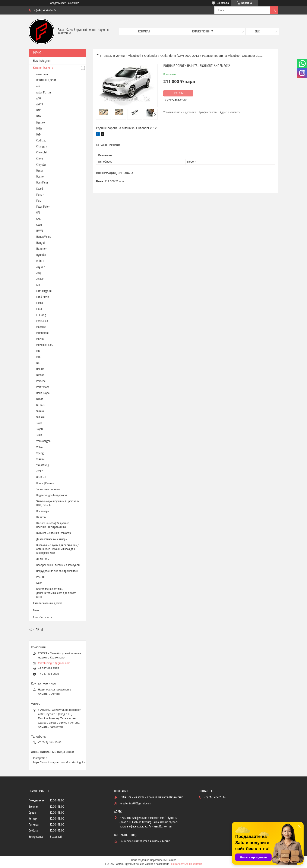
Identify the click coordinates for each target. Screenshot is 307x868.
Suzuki (40, 411)
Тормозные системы (48, 489)
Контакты (144, 32)
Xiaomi (40, 459)
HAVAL (40, 231)
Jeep (39, 273)
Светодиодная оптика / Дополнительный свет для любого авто (56, 593)
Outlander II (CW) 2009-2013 (180, 56)
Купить (178, 93)
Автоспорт (42, 74)
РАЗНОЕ (41, 577)
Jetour (40, 279)
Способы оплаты (43, 618)
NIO (38, 363)
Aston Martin (44, 93)
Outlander (151, 56)
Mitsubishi (134, 56)
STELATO (41, 405)
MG (38, 351)
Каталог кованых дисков (48, 603)
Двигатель (42, 559)
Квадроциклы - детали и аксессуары (58, 565)
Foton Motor (43, 207)
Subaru (40, 417)
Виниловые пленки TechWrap (54, 533)
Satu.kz (172, 860)
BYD (38, 135)
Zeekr (39, 471)
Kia (38, 285)
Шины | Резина (45, 484)
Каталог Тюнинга (43, 68)
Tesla (39, 435)
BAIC (39, 111)
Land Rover (43, 297)
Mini (39, 357)
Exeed (40, 189)
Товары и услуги (113, 56)
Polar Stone (43, 387)
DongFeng (42, 183)
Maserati (41, 327)
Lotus (39, 309)
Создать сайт (58, 3)
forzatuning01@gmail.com (54, 663)
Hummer (41, 249)
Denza (40, 171)
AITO (39, 99)
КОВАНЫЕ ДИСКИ (46, 80)
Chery (40, 159)
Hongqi (41, 243)
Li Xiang (41, 315)
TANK (39, 423)
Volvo (39, 447)
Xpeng (40, 453)
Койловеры (43, 511)
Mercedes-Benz (45, 345)
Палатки (41, 517)
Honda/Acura (44, 237)
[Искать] (274, 10)
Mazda (40, 339)
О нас (36, 610)
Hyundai (41, 255)
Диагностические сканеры (52, 539)
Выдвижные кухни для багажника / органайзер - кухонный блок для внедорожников (57, 549)
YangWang (43, 465)
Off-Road (41, 478)
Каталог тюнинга (203, 32)
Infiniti (40, 261)
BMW (39, 129)
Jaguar (40, 267)
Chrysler (41, 165)
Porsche (41, 381)
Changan (42, 147)
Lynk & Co (42, 321)
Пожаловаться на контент (186, 864)
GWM (39, 225)
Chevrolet (42, 153)
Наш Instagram (42, 61)
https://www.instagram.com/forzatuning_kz (59, 762)
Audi (39, 86)
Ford (39, 201)
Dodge (40, 177)
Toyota (40, 429)
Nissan (40, 375)
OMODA (40, 369)
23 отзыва (223, 3)
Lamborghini (44, 291)
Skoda (40, 399)
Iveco (39, 583)
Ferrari (40, 195)
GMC (39, 219)
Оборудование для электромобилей (57, 571)
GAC (38, 213)
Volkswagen (43, 441)
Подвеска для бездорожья (52, 495)
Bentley (41, 123)
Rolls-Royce (43, 393)
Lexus (40, 303)
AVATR (40, 105)
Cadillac (41, 141)
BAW (39, 117)
